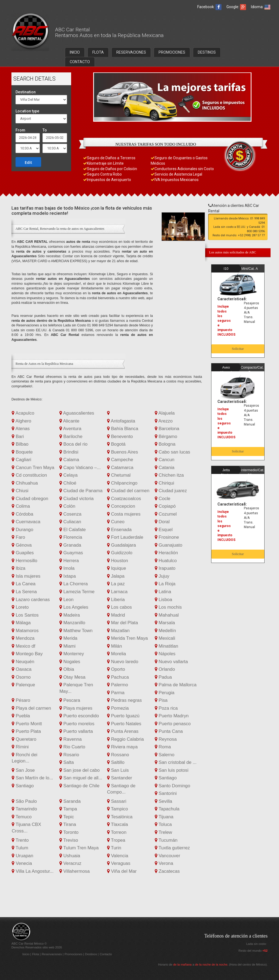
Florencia (71, 537)
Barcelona (167, 429)
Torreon (117, 832)
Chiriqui (165, 483)
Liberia (116, 600)
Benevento (120, 437)
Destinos (91, 954)
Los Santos (25, 615)
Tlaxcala (118, 824)
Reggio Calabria (125, 739)
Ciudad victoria (77, 499)
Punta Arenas (123, 731)
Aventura (70, 429)
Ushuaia (70, 856)
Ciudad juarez (171, 491)
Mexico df (23, 646)
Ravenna (71, 739)
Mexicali (165, 638)
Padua (163, 677)
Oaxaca (22, 669)
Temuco (22, 817)
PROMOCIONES (172, 52)
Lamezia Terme (77, 592)
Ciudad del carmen (128, 491)
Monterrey (72, 654)
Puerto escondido (79, 716)
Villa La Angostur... (33, 871)
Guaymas (71, 553)
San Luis (118, 770)
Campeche (120, 460)
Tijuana (164, 817)
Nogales (70, 662)
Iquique (117, 568)
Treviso (69, 840)
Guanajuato (169, 545)
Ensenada (119, 530)
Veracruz (70, 863)
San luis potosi (172, 770)
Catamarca (120, 468)
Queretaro (24, 739)
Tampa (68, 809)
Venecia (22, 863)
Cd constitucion (29, 475)
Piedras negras (125, 700)
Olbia (67, 669)
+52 (265, 951)
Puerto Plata (26, 731)
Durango (22, 530)
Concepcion (121, 506)
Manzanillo (72, 623)
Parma (116, 693)
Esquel (164, 530)
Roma (163, 747)
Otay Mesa (72, 677)
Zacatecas (167, 871)
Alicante (69, 421)
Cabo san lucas (172, 452)
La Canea (24, 584)
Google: (236, 7)
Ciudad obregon (30, 499)
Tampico (118, 809)
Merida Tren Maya (128, 638)
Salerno (165, 755)
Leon (66, 600)
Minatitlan (166, 646)
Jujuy (162, 576)
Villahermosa (75, 871)
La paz (116, 584)
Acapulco (23, 413)
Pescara (70, 700)
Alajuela (165, 413)
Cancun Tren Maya (33, 468)
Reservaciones (52, 954)
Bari (18, 437)
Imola (67, 568)
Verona (164, 863)
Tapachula (167, 809)
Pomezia (118, 708)
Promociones (74, 954)
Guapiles (23, 553)
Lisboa (163, 600)
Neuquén (23, 662)
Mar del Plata (123, 623)
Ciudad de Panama (81, 491)
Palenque (23, 685)
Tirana (68, 824)
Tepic (67, 817)
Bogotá (116, 444)
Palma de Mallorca (176, 685)
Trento (20, 840)
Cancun (165, 460)
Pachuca (118, 677)
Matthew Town (76, 631)
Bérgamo (166, 437)
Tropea (116, 840)
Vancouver (168, 856)
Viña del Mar (122, 871)
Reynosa (166, 739)
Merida (68, 638)
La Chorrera (74, 584)
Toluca (163, 824)
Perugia (165, 693)
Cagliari (22, 460)
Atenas (21, 429)
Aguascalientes (77, 413)
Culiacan (70, 522)
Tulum (20, 848)
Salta (67, 762)
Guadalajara (122, 545)
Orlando (165, 669)
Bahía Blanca (123, 429)
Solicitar (238, 349)
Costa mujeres (124, 514)
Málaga (21, 623)
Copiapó (165, 506)
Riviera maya (122, 747)
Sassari (117, 801)
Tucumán (166, 840)
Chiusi (20, 491)
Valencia (118, 856)
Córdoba (22, 514)
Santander (120, 778)
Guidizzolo (120, 553)
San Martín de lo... (32, 778)
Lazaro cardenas (31, 600)
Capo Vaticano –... (80, 468)
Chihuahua (25, 483)
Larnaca (117, 592)
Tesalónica (120, 817)
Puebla (21, 716)
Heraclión (166, 553)
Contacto (106, 954)
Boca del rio (73, 444)
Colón (67, 506)
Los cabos (119, 607)
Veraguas (119, 863)
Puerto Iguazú (123, 716)
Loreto (20, 607)
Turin (114, 848)
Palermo (118, 685)
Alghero (22, 421)
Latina (163, 592)
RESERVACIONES (131, 52)
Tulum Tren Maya (79, 848)
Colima (21, 506)
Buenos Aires (123, 452)
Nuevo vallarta (171, 662)
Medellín (165, 631)
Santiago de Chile (79, 786)
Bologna (165, 444)
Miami (67, 646)
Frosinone (167, 537)
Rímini (20, 747)
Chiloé (68, 483)
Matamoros (25, 631)
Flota (36, 954)
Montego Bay (27, 654)
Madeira (70, 615)
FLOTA (98, 52)
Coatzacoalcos (124, 499)
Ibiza (19, 568)
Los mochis (168, 607)
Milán (115, 646)
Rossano (118, 755)
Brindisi (69, 452)
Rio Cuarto (72, 747)
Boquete (22, 452)
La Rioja (165, 584)
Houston (118, 561)
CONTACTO (80, 62)
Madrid (116, 615)
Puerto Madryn (172, 716)
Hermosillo (25, 561)
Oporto (116, 669)
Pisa (161, 700)
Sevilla (163, 801)
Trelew (163, 832)
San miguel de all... (81, 778)
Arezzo (164, 421)
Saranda (70, 801)
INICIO (75, 52)
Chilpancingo (122, 483)
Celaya (69, 475)
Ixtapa (68, 576)
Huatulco (166, 561)
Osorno (21, 677)
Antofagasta (121, 421)
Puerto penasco (173, 724)
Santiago (166, 778)
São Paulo (24, 801)
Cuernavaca (26, 522)
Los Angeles (74, 607)
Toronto (69, 832)
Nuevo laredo (123, 662)
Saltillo (116, 762)
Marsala (165, 623)
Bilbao (20, 444)
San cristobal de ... (176, 762)
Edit (28, 162)
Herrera (69, 561)
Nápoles (165, 654)
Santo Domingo (172, 786)
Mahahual (167, 615)
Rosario (69, 755)
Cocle (163, 499)
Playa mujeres (76, 708)
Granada (70, 545)
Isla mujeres (26, 576)
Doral (162, 522)
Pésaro (21, 700)
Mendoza (23, 638)
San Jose (23, 770)
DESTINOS (207, 52)
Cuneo (116, 522)
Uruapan (22, 856)
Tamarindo (24, 809)
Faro (18, 537)
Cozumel (166, 514)
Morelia (117, 654)
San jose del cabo (80, 770)
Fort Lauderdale (125, 537)
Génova (22, 545)
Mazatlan (118, 631)
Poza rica (166, 708)
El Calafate (73, 530)
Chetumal (119, 475)
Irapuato (165, 568)
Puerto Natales (124, 724)
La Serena (24, 592)
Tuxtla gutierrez (172, 848)
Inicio (26, 954)
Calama (69, 460)
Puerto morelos (77, 724)
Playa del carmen (31, 708)
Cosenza (70, 514)
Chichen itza (169, 475)
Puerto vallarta (76, 731)
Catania (165, 468)
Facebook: (209, 7)
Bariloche (71, 437)
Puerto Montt (27, 724)
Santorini (166, 793)
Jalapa (116, 576)
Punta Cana (169, 731)
